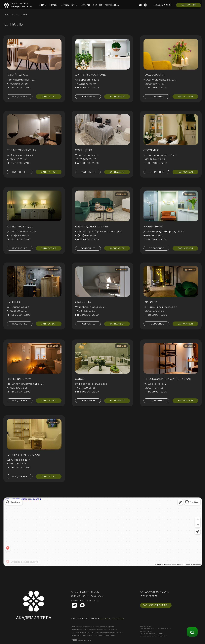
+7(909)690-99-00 (18, 235)
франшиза (78, 601)
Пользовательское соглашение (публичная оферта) (93, 627)
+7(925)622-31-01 (153, 235)
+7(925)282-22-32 (85, 159)
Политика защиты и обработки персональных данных (94, 630)
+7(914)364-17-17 (16, 464)
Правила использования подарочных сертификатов (93, 635)
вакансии (97, 596)
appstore (118, 619)
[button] (189, 5)
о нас (75, 592)
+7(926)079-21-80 (154, 311)
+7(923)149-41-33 (153, 388)
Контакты (22, 15)
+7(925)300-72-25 (17, 388)
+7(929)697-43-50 (154, 84)
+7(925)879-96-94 (86, 84)
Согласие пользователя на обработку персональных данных (97, 632)
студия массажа (19, 3)
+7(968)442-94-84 (154, 159)
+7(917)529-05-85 (85, 388)
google (105, 619)
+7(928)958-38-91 (85, 235)
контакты (93, 601)
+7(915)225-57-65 (85, 311)
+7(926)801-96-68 (17, 84)
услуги (85, 592)
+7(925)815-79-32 (17, 159)
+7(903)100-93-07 (17, 311)
